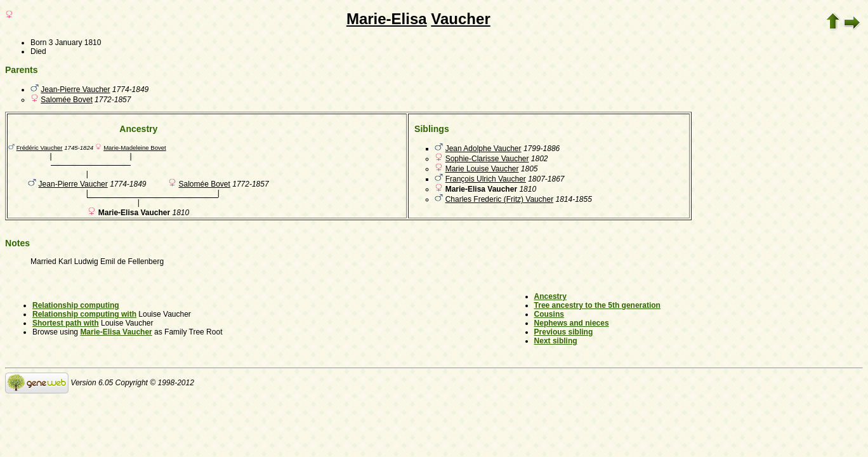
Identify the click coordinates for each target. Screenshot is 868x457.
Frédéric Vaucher (40, 148)
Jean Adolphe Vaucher (483, 149)
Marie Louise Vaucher (482, 169)
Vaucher (460, 19)
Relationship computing (76, 305)
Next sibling (556, 341)
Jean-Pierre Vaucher (75, 89)
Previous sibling (564, 332)
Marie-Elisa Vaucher (116, 332)
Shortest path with (66, 323)
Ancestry (550, 296)
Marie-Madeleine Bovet (135, 148)
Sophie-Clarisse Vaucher (487, 159)
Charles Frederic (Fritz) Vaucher (499, 199)
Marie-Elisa (387, 19)
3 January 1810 (75, 43)
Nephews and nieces (572, 323)
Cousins (549, 314)
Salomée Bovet (66, 100)
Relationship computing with (84, 314)
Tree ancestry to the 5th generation (597, 305)
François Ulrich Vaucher (486, 179)
